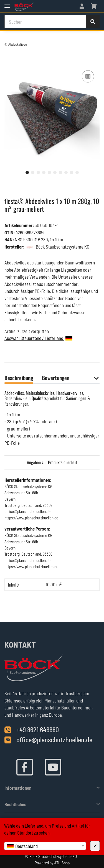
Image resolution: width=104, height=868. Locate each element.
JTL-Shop (62, 863)
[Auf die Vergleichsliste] (88, 76)
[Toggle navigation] (7, 3)
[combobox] (45, 846)
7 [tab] (60, 172)
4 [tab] (44, 172)
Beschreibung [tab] (19, 378)
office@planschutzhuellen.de (54, 740)
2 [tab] (33, 172)
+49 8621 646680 (38, 730)
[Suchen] (45, 22)
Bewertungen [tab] (56, 378)
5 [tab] (49, 172)
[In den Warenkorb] (9, 63)
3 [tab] (38, 172)
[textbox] (45, 846)
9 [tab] (72, 172)
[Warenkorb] (94, 6)
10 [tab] (77, 172)
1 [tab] (27, 172)
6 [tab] (55, 172)
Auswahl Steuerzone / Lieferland (38, 338)
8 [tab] (66, 172)
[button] (82, 6)
